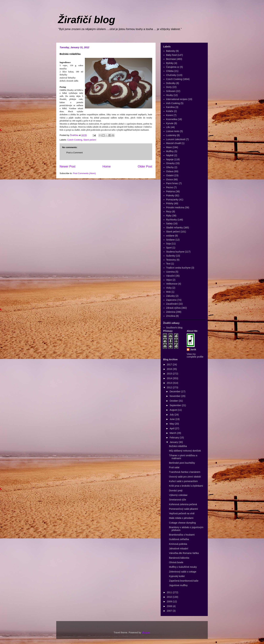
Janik (193, 349)
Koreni (170, 115)
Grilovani (171, 91)
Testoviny (171, 260)
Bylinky (170, 63)
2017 (170, 365)
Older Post (145, 166)
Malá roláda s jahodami (181, 518)
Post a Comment (75, 153)
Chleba (170, 71)
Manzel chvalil (174, 143)
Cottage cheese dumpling (182, 523)
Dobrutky (171, 83)
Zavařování (172, 304)
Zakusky (171, 296)
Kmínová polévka (178, 544)
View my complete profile (195, 355)
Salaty (169, 223)
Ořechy (170, 167)
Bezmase (171, 59)
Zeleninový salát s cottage (183, 572)
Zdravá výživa (173, 308)
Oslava (170, 171)
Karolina (170, 107)
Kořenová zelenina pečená (183, 504)
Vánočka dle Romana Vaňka (184, 553)
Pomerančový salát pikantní (184, 509)
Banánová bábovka (179, 558)
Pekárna (171, 191)
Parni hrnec (172, 183)
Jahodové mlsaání (179, 549)
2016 (170, 369)
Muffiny (170, 151)
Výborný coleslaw (178, 495)
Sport (169, 248)
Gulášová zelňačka (179, 539)
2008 (170, 606)
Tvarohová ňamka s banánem (185, 472)
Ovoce (170, 179)
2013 (170, 383)
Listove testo (173, 131)
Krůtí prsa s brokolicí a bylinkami (186, 486)
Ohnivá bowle (176, 562)
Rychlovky (172, 220)
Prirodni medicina (175, 207)
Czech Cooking (75, 140)
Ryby (169, 216)
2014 (170, 378)
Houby (170, 95)
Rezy (169, 212)
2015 (170, 374)
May (172, 424)
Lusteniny (171, 135)
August (174, 410)
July (172, 415)
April (172, 428)
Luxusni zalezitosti (176, 139)
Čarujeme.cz (173, 67)
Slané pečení (90, 140)
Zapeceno (171, 300)
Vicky (169, 288)
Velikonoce (172, 284)
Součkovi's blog (174, 328)
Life (168, 127)
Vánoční (170, 276)
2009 (170, 601)
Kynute (170, 123)
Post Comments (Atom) (84, 173)
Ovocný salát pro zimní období (185, 477)
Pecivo (170, 187)
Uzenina (170, 272)
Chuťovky (171, 75)
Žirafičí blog (87, 20)
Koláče (170, 111)
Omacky (170, 163)
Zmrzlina (171, 316)
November (175, 396)
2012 (170, 387)
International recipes (177, 99)
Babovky (171, 51)
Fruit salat (174, 467)
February (175, 438)
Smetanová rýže (178, 500)
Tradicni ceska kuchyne (178, 268)
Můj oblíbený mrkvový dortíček (185, 451)
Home (107, 166)
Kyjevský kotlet (177, 576)
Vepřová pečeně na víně (182, 513)
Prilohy (170, 203)
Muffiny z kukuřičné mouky (183, 567)
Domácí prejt (176, 491)
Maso (169, 147)
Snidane (170, 240)
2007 (170, 611)
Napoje (170, 159)
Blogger (146, 633)
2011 (170, 592)
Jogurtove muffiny (178, 585)
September (176, 405)
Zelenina (171, 312)
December (175, 391)
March (173, 433)
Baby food (171, 55)
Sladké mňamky (175, 228)
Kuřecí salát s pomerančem (183, 481)
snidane (170, 236)
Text (168, 264)
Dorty (169, 87)
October (174, 401)
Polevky (170, 195)
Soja (169, 244)
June (172, 419)
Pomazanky (172, 200)
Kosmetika (172, 119)
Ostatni (170, 175)
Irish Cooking (173, 103)
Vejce (169, 280)
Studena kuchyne (175, 252)
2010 (170, 597)
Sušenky (171, 256)
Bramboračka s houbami (182, 535)
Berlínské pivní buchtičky (182, 463)
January (174, 442)
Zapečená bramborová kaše (184, 581)
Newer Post (68, 166)
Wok (169, 292)
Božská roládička (178, 446)
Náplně (170, 155)
